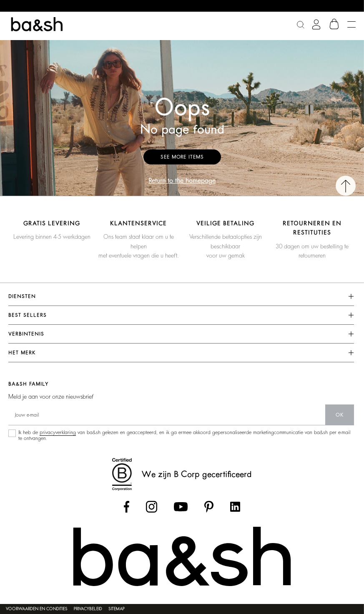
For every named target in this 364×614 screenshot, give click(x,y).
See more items (182, 157)
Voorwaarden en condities (37, 609)
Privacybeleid (88, 609)
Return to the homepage (182, 181)
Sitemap (117, 609)
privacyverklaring (58, 432)
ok (340, 415)
